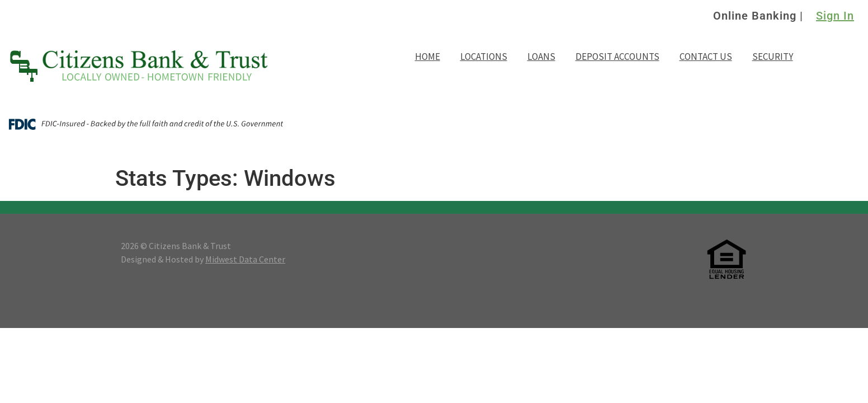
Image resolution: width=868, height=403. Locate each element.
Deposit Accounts (617, 57)
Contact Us (706, 57)
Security (773, 57)
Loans (541, 57)
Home (428, 57)
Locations (484, 57)
